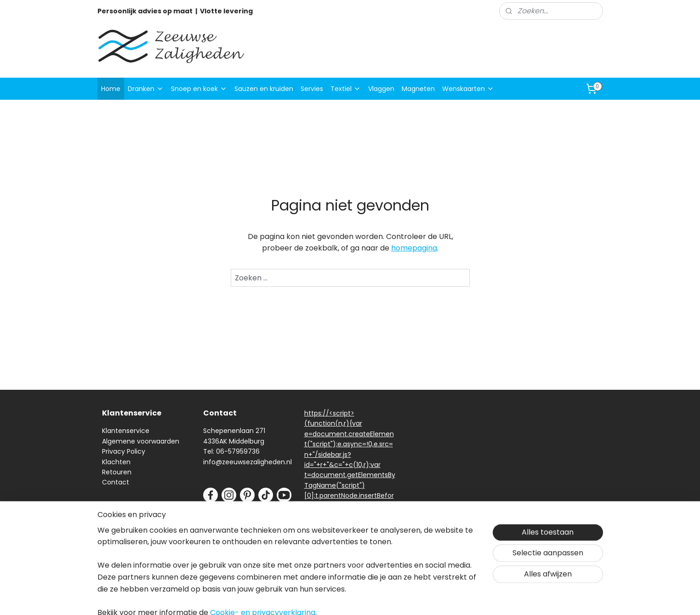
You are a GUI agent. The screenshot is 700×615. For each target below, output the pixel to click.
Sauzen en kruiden (264, 89)
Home (111, 89)
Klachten (116, 462)
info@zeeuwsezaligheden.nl (248, 462)
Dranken (146, 89)
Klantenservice (126, 431)
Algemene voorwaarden (141, 441)
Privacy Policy (124, 451)
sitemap (393, 598)
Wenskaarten (468, 89)
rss (412, 598)
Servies (312, 89)
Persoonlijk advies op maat (145, 11)
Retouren (117, 472)
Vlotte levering (226, 11)
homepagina (414, 248)
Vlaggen (381, 89)
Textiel (346, 89)
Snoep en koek (199, 89)
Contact (116, 482)
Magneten (418, 89)
